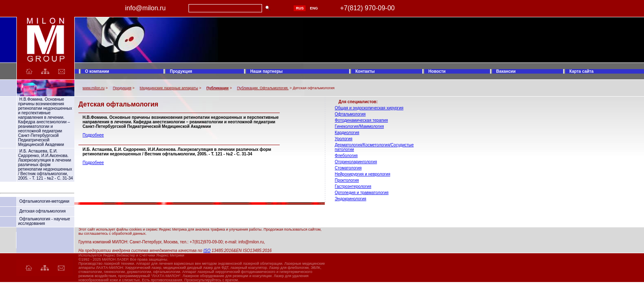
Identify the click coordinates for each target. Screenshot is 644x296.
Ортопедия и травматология (362, 193)
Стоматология (348, 168)
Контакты (365, 71)
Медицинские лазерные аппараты (169, 88)
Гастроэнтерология (353, 186)
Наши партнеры (266, 71)
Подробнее (93, 135)
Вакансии (506, 71)
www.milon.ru (94, 88)
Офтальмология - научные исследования (44, 221)
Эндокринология (351, 199)
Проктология (347, 180)
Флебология (346, 156)
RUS (300, 8)
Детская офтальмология (43, 211)
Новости (437, 71)
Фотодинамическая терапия (361, 120)
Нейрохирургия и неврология (362, 174)
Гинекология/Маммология (359, 126)
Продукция (181, 71)
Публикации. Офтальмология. (263, 88)
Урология (344, 139)
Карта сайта (581, 71)
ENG (314, 8)
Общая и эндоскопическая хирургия (369, 108)
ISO (207, 251)
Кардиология (347, 133)
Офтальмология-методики (44, 201)
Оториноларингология (356, 162)
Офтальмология (350, 114)
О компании (97, 71)
